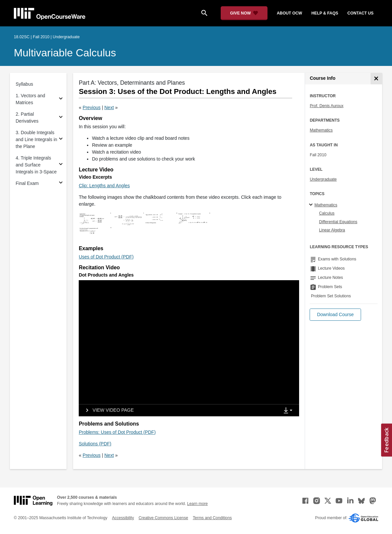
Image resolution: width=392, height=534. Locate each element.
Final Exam (27, 183)
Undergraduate (323, 179)
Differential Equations (338, 222)
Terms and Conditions (212, 518)
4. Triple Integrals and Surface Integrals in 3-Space (36, 165)
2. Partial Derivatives (27, 118)
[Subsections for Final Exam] (61, 183)
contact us (361, 13)
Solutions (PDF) (95, 444)
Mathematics (321, 130)
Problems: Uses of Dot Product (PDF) (117, 432)
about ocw (289, 13)
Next (109, 107)
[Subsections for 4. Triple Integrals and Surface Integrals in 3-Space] (61, 165)
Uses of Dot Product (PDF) (106, 257)
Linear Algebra (332, 230)
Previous (92, 107)
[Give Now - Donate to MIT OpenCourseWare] (244, 13)
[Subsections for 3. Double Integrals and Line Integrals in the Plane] (61, 140)
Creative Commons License (163, 518)
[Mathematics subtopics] (312, 205)
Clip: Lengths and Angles (104, 186)
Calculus (327, 213)
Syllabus (25, 84)
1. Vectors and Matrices (31, 99)
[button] (335, 315)
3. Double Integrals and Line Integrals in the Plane (37, 139)
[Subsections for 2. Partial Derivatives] (61, 118)
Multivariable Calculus (65, 53)
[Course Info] (376, 79)
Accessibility (123, 518)
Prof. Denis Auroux (326, 106)
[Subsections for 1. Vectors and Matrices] (61, 99)
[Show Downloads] (289, 411)
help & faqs (325, 13)
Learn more (197, 504)
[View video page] (108, 410)
